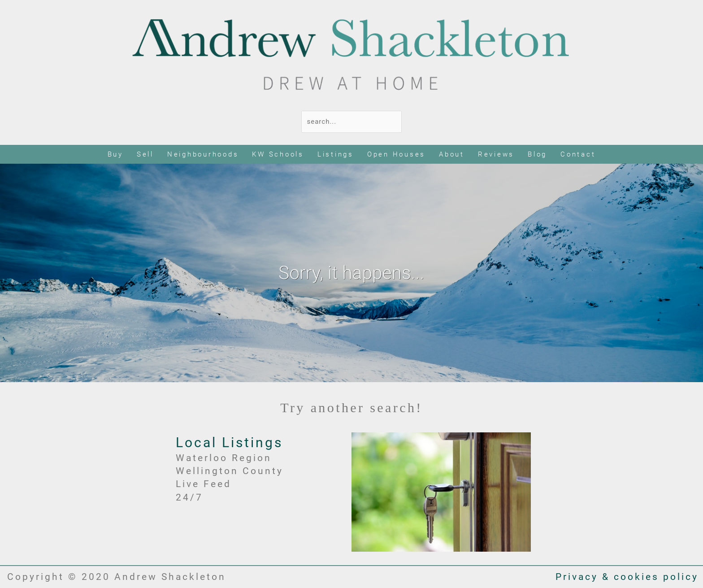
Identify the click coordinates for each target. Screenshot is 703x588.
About (452, 154)
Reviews (496, 154)
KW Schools (278, 154)
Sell (145, 154)
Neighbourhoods (203, 154)
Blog (537, 154)
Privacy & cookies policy (627, 577)
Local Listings (229, 442)
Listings (336, 154)
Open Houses (396, 154)
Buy (115, 154)
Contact (578, 154)
